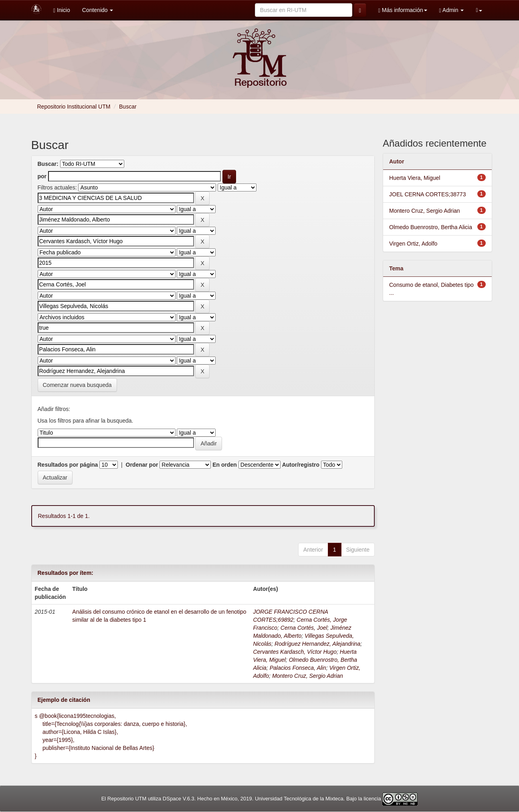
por (42, 176)
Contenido (98, 10)
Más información (403, 10)
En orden (225, 465)
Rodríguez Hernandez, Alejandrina (317, 644)
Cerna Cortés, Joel (304, 628)
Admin (452, 10)
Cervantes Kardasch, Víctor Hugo (295, 652)
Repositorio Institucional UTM (74, 107)
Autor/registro (301, 465)
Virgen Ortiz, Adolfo (413, 244)
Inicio (62, 10)
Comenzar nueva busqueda (77, 385)
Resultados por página (68, 465)
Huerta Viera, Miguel (415, 178)
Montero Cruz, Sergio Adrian (308, 676)
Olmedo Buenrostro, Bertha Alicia (431, 227)
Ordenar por (142, 465)
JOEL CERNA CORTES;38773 (427, 194)
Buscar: (48, 164)
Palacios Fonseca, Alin (298, 668)
